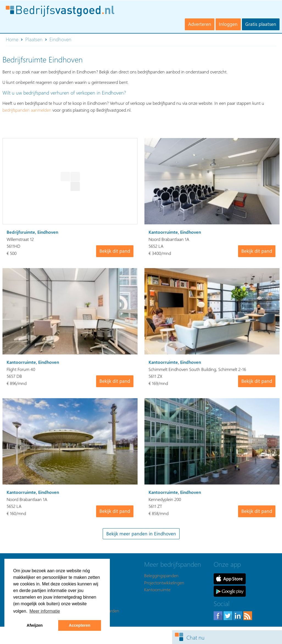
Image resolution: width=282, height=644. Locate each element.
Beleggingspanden (161, 575)
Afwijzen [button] (35, 625)
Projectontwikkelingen (164, 583)
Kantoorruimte (157, 589)
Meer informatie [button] (45, 611)
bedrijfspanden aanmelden (27, 110)
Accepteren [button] (80, 625)
